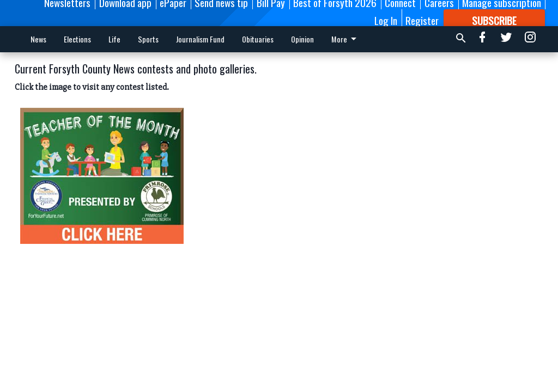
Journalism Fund (200, 39)
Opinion (302, 39)
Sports (148, 39)
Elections (77, 39)
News (38, 39)
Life (114, 39)
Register (422, 20)
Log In (386, 20)
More (346, 39)
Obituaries (258, 39)
